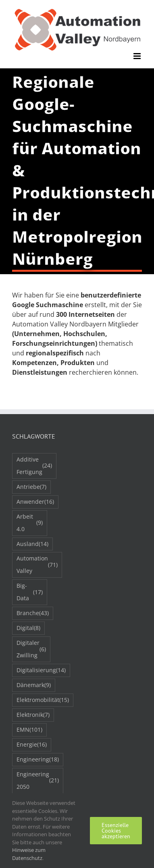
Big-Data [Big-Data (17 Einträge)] (30, 592)
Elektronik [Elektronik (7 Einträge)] (33, 715)
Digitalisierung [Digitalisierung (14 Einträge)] (41, 670)
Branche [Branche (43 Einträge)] (33, 613)
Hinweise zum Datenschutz (29, 854)
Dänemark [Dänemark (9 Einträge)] (34, 685)
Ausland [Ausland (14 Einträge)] (32, 544)
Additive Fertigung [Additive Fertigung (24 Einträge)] (34, 466)
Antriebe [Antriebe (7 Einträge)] (31, 487)
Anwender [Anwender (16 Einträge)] (35, 502)
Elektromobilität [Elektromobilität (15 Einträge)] (43, 700)
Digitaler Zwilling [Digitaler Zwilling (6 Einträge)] (31, 649)
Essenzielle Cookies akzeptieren (116, 831)
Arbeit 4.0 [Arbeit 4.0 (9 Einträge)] (30, 523)
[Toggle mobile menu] (138, 56)
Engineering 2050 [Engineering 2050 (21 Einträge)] (38, 780)
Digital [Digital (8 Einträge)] (28, 628)
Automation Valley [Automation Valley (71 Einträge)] (37, 564)
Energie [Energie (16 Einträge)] (32, 745)
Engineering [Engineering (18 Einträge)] (38, 760)
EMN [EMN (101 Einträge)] (29, 730)
